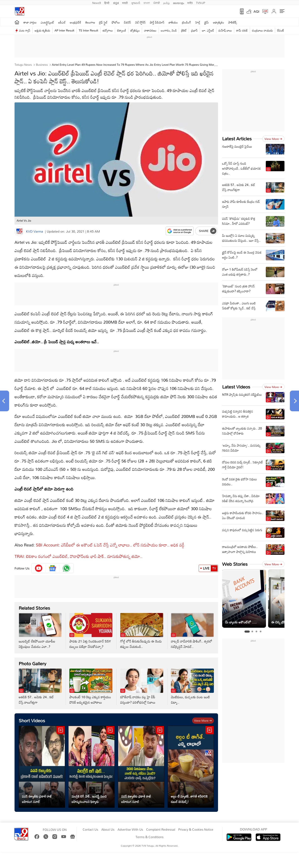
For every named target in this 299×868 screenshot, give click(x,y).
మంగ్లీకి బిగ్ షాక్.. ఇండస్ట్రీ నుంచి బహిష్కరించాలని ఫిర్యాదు (89, 799)
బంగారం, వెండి (169, 30)
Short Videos (32, 721)
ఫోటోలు (116, 22)
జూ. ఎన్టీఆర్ (208, 30)
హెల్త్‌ (198, 22)
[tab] (247, 631)
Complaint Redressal (161, 830)
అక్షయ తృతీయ (42, 30)
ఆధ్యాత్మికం (219, 22)
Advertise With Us (130, 830)
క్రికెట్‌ (184, 30)
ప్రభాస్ (194, 30)
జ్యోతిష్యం (135, 30)
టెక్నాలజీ (121, 30)
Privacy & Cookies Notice (196, 830)
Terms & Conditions (149, 837)
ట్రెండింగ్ (187, 22)
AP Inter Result (64, 30)
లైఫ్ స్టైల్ (103, 22)
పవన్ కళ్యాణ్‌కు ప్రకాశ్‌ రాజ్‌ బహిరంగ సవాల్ (37, 799)
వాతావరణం (150, 30)
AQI (256, 11)
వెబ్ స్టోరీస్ (140, 22)
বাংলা (147, 2)
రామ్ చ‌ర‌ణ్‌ (242, 30)
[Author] (19, 231)
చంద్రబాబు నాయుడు (262, 30)
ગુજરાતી (136, 2)
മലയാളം (178, 2)
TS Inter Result (88, 30)
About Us (108, 830)
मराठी (125, 2)
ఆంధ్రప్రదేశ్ (75, 22)
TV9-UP (201, 2)
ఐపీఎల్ (62, 22)
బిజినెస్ (127, 22)
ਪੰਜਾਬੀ (157, 2)
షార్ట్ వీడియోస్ (157, 22)
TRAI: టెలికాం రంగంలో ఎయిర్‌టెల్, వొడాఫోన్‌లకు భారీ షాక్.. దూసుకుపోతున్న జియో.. (79, 556)
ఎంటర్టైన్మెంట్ (47, 22)
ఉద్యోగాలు (108, 30)
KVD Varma (34, 231)
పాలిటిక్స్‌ (233, 22)
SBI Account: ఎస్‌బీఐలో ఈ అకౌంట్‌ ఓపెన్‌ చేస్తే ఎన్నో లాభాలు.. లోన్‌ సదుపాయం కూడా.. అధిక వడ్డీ (110, 545)
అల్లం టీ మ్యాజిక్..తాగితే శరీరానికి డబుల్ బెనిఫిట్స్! (189, 799)
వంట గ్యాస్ (25, 30)
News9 (97, 2)
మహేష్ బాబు (225, 30)
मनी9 (190, 2)
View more (203, 721)
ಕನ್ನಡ (116, 2)
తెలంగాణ (90, 22)
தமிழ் (166, 2)
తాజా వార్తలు (30, 22)
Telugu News (23, 65)
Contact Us (90, 830)
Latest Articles (237, 139)
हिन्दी (107, 2)
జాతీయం (173, 22)
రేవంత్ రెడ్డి (283, 30)
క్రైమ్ (206, 22)
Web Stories (235, 564)
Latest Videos (236, 387)
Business (41, 65)
